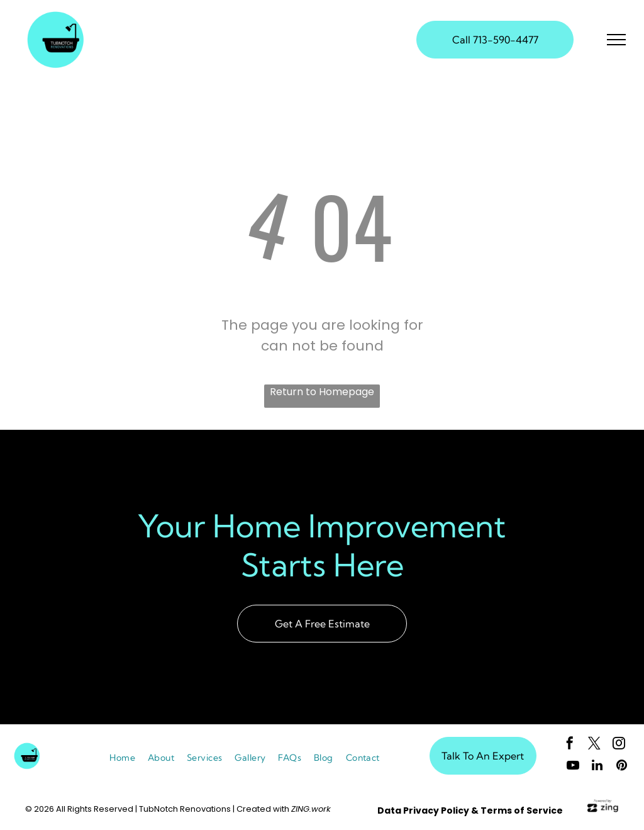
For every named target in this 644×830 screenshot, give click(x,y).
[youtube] (573, 767)
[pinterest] (622, 767)
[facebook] (570, 745)
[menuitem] (122, 758)
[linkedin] (597, 767)
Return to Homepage (322, 392)
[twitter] (594, 745)
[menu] (616, 40)
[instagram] (619, 745)
